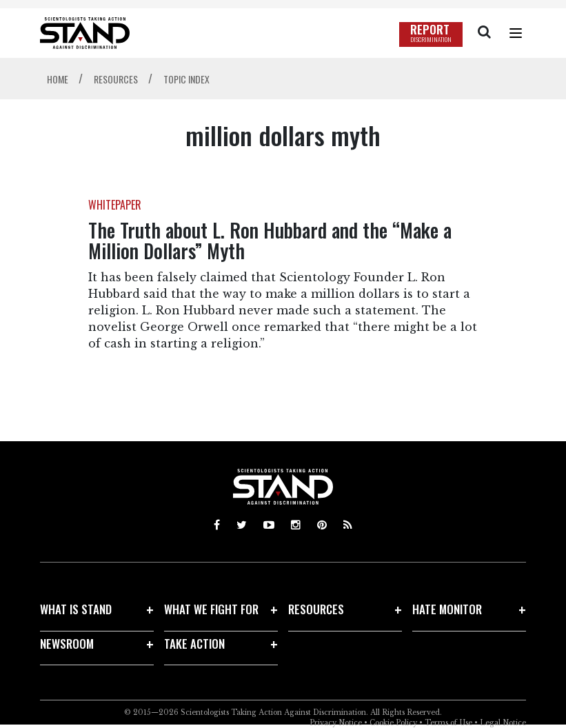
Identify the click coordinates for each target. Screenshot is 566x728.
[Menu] (516, 33)
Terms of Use (448, 723)
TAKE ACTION (194, 644)
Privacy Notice (336, 723)
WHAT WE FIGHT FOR (211, 609)
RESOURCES (316, 609)
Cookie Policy (393, 723)
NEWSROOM (67, 644)
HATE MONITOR (447, 609)
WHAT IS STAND (76, 609)
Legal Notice (503, 723)
